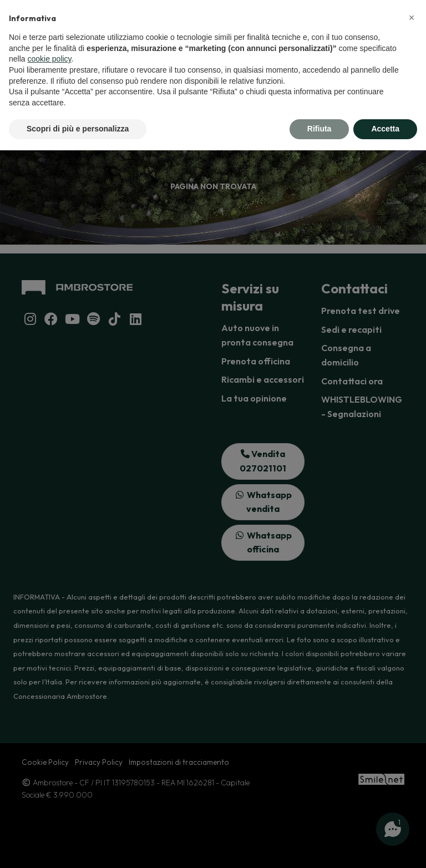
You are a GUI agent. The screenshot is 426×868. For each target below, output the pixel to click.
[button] (412, 18)
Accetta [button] (385, 129)
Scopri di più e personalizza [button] (78, 129)
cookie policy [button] (49, 59)
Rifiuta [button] (319, 129)
